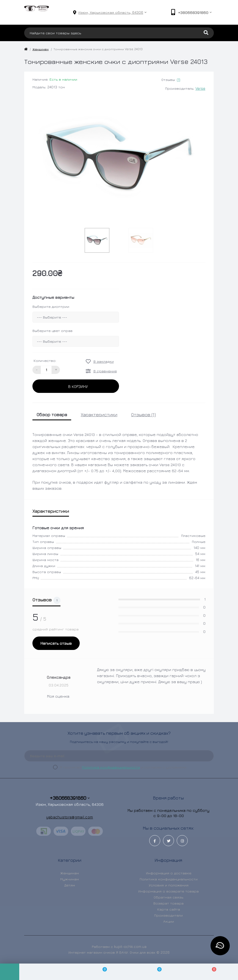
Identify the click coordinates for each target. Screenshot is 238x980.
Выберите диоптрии (51, 306)
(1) (178, 80)
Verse (200, 88)
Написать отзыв (56, 643)
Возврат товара (168, 903)
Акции (169, 921)
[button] (111, 12)
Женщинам (41, 49)
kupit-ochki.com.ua (130, 947)
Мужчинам (70, 879)
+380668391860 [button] (70, 798)
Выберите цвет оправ (52, 331)
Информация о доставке (169, 873)
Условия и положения (169, 885)
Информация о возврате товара (168, 891)
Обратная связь (168, 897)
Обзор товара (52, 415)
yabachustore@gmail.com (70, 817)
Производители (168, 915)
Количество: (45, 361)
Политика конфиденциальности (111, 767)
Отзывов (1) (143, 415)
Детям (70, 885)
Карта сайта (169, 909)
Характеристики (99, 415)
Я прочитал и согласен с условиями (123, 767)
